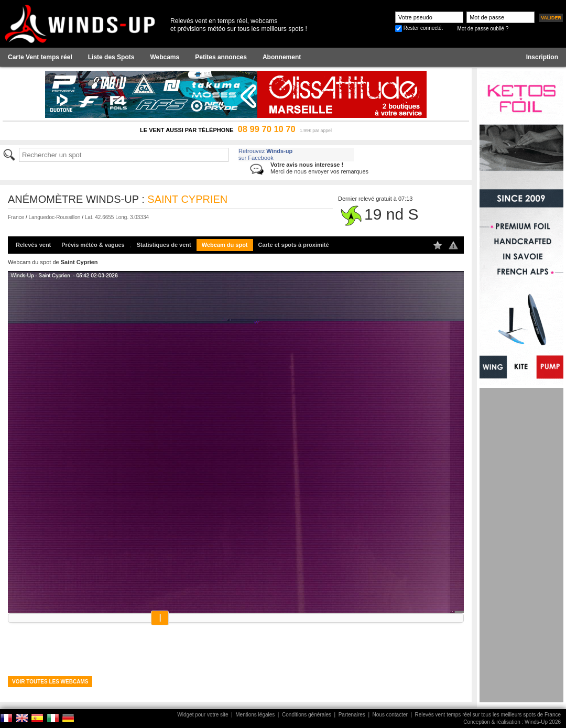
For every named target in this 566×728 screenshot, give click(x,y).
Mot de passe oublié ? (483, 29)
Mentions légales (255, 715)
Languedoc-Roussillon (54, 217)
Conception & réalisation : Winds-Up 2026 (512, 722)
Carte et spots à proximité (294, 245)
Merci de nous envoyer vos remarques (319, 168)
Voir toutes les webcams (50, 682)
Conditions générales (307, 715)
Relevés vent (33, 245)
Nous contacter (390, 715)
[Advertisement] (521, 545)
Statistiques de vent (164, 245)
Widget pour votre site (203, 715)
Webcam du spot (225, 245)
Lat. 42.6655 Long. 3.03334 (117, 217)
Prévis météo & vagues (93, 245)
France (16, 217)
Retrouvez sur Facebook (265, 154)
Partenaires (352, 715)
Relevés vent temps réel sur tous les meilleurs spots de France (488, 715)
